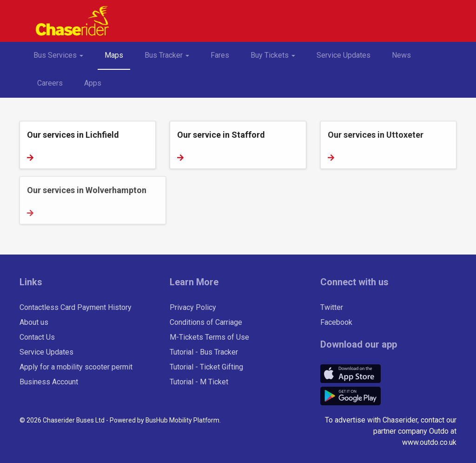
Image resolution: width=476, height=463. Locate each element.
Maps (114, 55)
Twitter (332, 307)
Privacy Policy (193, 307)
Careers (50, 83)
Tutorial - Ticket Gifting (206, 367)
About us (34, 322)
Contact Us (37, 337)
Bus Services (62, 59)
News (401, 55)
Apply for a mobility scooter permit (76, 367)
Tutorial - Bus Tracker (204, 352)
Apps (93, 83)
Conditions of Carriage (206, 322)
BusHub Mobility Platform (182, 420)
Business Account (49, 382)
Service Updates (344, 55)
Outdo (439, 431)
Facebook (336, 322)
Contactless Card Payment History (76, 307)
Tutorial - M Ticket (199, 382)
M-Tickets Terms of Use (209, 337)
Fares (220, 55)
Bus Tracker (170, 59)
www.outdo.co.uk (429, 442)
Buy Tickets (276, 59)
